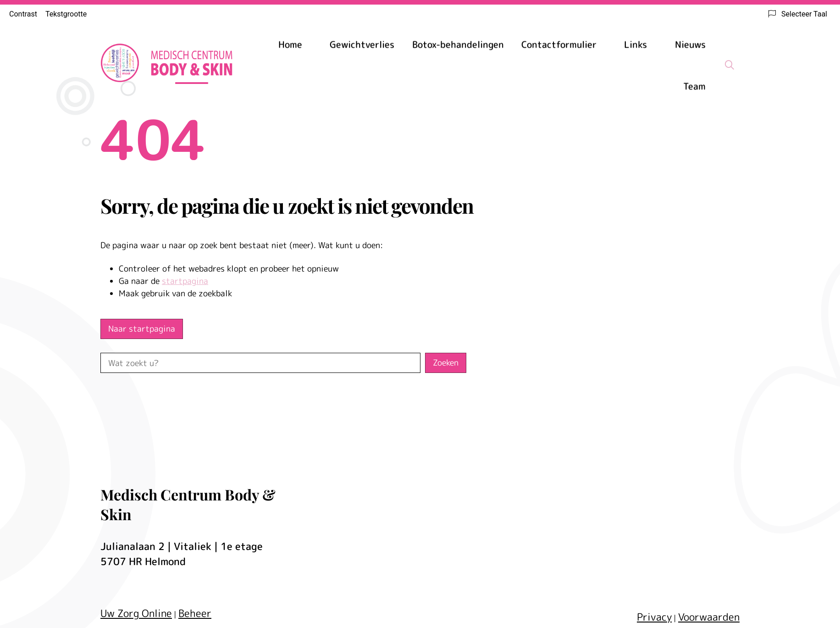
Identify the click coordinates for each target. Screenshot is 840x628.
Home (290, 44)
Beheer (195, 613)
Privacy (654, 617)
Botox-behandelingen (458, 44)
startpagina (185, 281)
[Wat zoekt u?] (260, 363)
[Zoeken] (729, 65)
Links (636, 44)
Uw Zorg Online (136, 613)
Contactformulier (559, 44)
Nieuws (690, 44)
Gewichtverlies (362, 44)
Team (694, 86)
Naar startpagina (142, 329)
